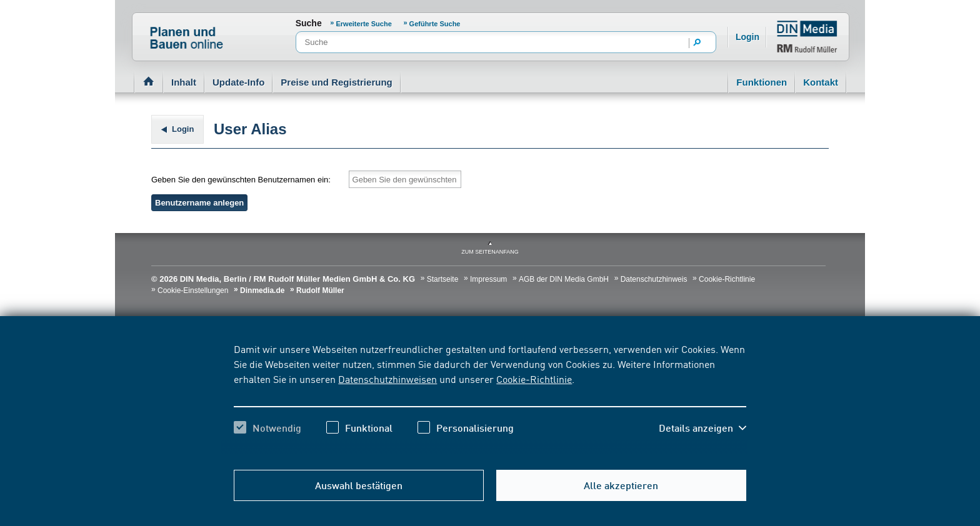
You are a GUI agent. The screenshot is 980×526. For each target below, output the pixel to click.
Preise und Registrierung (336, 82)
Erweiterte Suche (364, 24)
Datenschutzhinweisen (387, 379)
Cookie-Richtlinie (534, 379)
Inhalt (184, 82)
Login (747, 37)
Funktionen (762, 82)
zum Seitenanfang (490, 252)
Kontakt (821, 82)
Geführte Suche (435, 24)
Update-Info (238, 82)
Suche (309, 23)
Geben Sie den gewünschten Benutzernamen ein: (241, 180)
